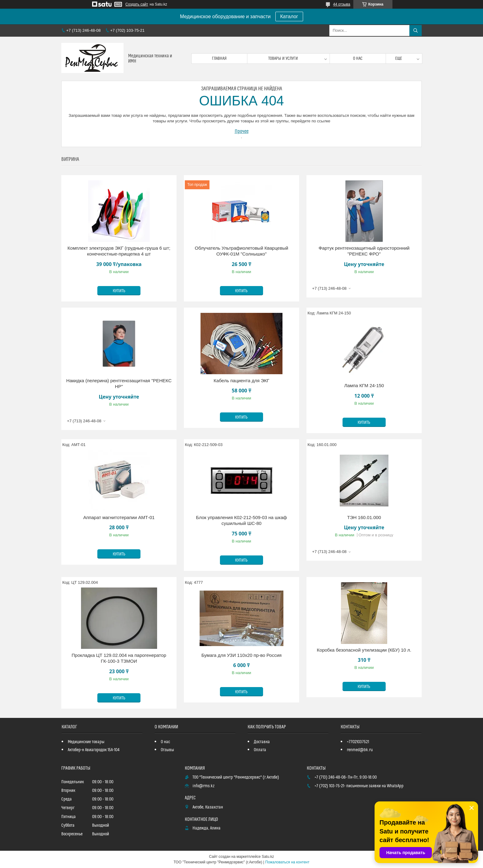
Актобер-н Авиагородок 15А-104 (94, 750)
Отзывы (167, 750)
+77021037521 (358, 742)
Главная (219, 59)
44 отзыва (342, 4)
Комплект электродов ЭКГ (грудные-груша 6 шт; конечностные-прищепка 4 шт (119, 251)
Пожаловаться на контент (287, 862)
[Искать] (416, 31)
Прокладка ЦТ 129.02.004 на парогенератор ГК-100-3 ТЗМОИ (119, 658)
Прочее (242, 131)
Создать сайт (137, 4)
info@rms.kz (203, 786)
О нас (358, 59)
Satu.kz (268, 857)
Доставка (262, 742)
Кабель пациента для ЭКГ (242, 381)
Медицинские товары (86, 742)
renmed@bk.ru (360, 750)
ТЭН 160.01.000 (364, 517)
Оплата (260, 750)
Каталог (289, 16)
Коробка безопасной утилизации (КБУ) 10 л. (364, 650)
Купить (119, 291)
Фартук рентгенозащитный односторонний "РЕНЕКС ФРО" (364, 251)
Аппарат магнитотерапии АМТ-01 (119, 517)
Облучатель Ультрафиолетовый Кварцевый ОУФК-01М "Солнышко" (241, 251)
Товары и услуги (283, 59)
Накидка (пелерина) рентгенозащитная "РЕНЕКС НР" (119, 384)
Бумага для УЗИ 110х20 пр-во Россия (242, 655)
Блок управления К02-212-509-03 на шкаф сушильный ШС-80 (241, 520)
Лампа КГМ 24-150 (364, 385)
